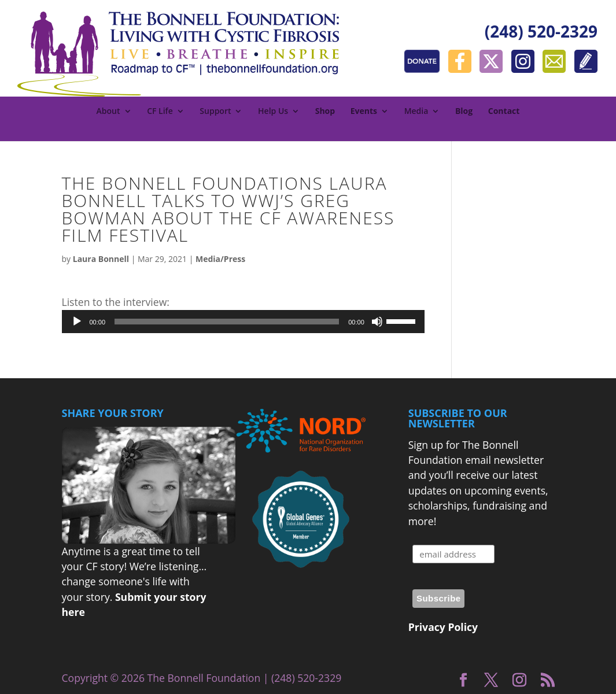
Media (416, 112)
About (108, 112)
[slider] (227, 322)
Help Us (273, 112)
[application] (243, 322)
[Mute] (377, 322)
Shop (325, 112)
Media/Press (220, 259)
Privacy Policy (443, 627)
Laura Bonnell (101, 259)
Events (364, 112)
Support (215, 112)
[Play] (77, 322)
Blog (464, 112)
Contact (504, 112)
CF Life (160, 112)
